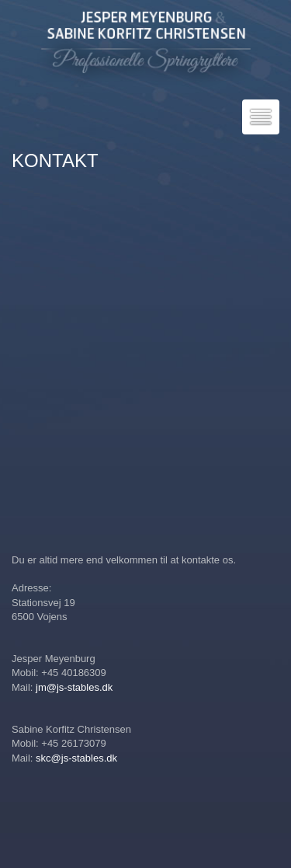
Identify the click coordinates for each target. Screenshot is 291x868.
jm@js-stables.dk (74, 687)
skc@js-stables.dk (76, 758)
